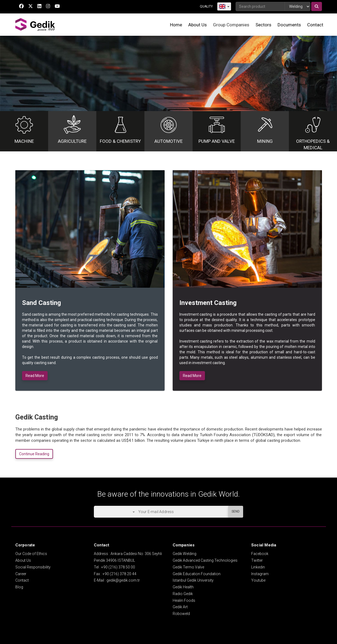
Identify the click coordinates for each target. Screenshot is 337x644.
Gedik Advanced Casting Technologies (205, 560)
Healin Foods (184, 600)
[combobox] (115, 512)
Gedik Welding (185, 554)
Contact (315, 25)
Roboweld (181, 614)
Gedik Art (180, 607)
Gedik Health (183, 587)
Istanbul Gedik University (193, 580)
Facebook (260, 554)
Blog (19, 587)
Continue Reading (34, 454)
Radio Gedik (183, 594)
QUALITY (206, 6)
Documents (289, 25)
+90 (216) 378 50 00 (118, 567)
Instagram (260, 574)
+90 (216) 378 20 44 (119, 574)
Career (21, 574)
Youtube (258, 580)
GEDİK (36, 25)
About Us (198, 25)
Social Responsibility (33, 567)
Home (176, 25)
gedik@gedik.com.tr (123, 580)
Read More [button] (35, 376)
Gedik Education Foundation (197, 574)
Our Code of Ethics (31, 554)
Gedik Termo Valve (188, 567)
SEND (236, 511)
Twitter (257, 560)
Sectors (263, 25)
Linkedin (258, 567)
